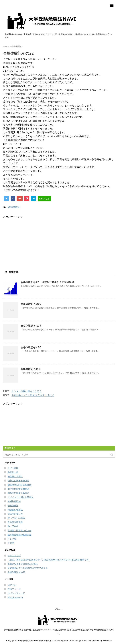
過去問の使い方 (15, 514)
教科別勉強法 (14, 501)
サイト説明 (13, 468)
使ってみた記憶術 (16, 518)
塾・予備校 (13, 526)
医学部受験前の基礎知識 (20, 535)
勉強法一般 (13, 472)
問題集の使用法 (15, 510)
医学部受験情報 (15, 522)
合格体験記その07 (31, 347)
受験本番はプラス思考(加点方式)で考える (33, 395)
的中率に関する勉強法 (18, 489)
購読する (10, 448)
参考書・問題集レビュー (20, 530)
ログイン (12, 585)
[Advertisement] (29, 240)
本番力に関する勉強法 (18, 493)
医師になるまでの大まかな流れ (23, 564)
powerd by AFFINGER (102, 641)
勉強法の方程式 (15, 476)
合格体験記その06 (31, 304)
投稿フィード (14, 589)
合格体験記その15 (31, 326)
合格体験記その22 (16, 572)
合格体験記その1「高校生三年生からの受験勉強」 (49, 282)
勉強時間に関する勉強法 (20, 485)
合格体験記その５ (31, 369)
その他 (11, 543)
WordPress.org (15, 597)
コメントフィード (16, 593)
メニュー (59, 609)
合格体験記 (14, 207)
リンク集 (12, 539)
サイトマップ (14, 556)
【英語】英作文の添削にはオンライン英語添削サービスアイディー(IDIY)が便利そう (48, 560)
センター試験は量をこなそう (27, 391)
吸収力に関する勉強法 (18, 481)
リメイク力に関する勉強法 (21, 497)
